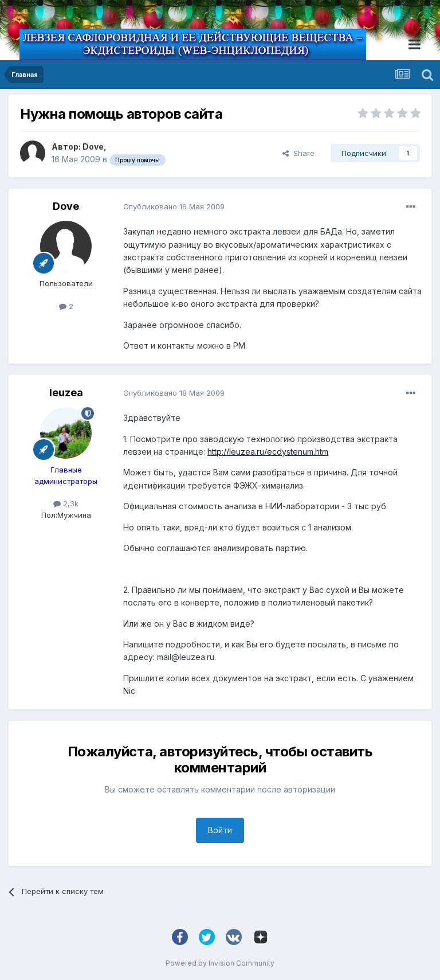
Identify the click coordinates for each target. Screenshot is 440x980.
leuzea (66, 393)
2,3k (66, 503)
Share (298, 153)
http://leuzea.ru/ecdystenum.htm (268, 452)
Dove (93, 147)
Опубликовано (174, 206)
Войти (220, 830)
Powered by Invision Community (220, 963)
